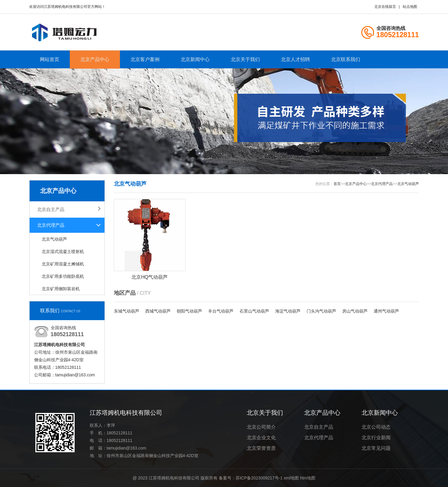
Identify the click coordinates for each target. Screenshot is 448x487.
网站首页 (50, 59)
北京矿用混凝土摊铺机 (63, 264)
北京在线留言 (385, 7)
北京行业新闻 (376, 438)
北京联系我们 (346, 59)
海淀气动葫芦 (288, 311)
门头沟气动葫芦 (321, 311)
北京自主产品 (51, 209)
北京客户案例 (145, 59)
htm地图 (308, 478)
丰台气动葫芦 (221, 311)
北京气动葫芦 (54, 239)
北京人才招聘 (295, 59)
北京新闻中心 (195, 59)
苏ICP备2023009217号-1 (259, 478)
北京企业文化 (261, 438)
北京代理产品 (51, 225)
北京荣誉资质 (261, 448)
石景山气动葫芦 (254, 311)
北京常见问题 (376, 448)
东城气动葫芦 (127, 311)
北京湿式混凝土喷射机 (63, 252)
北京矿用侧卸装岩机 (61, 289)
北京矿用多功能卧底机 (63, 276)
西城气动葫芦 (158, 311)
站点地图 (410, 7)
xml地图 (291, 478)
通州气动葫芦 (386, 311)
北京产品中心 (95, 59)
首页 (337, 184)
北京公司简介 (261, 427)
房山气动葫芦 (355, 311)
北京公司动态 (376, 427)
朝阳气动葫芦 (189, 311)
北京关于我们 (245, 59)
